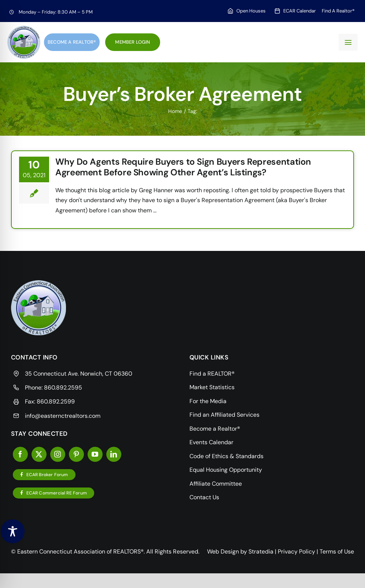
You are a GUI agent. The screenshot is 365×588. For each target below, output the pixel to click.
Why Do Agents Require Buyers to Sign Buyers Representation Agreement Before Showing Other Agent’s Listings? (183, 167)
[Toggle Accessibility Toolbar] (13, 531)
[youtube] (95, 454)
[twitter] (39, 454)
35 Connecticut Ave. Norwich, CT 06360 (79, 374)
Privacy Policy (296, 552)
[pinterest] (76, 454)
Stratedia (261, 552)
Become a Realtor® (72, 42)
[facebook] (20, 454)
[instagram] (58, 454)
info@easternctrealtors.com (63, 416)
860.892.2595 (63, 388)
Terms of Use (337, 552)
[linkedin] (114, 454)
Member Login (132, 42)
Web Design (223, 552)
